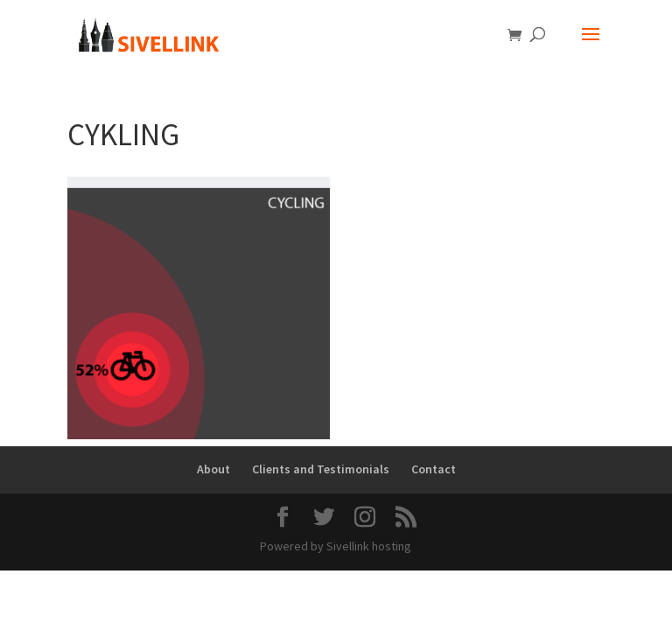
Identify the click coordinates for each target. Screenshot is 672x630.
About (213, 469)
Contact (434, 469)
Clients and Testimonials (321, 469)
